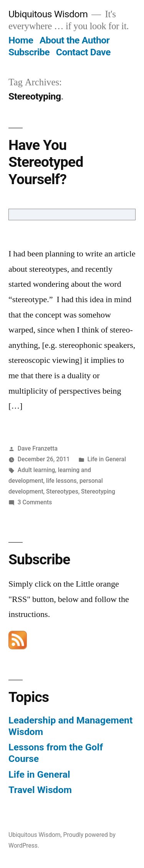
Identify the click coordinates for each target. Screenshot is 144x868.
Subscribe (29, 52)
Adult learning (36, 470)
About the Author (74, 40)
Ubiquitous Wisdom (48, 14)
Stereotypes (62, 491)
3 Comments (35, 502)
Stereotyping (98, 491)
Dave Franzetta (38, 448)
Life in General (107, 459)
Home (21, 40)
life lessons (61, 481)
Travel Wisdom (40, 790)
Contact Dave (83, 52)
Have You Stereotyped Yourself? (46, 162)
